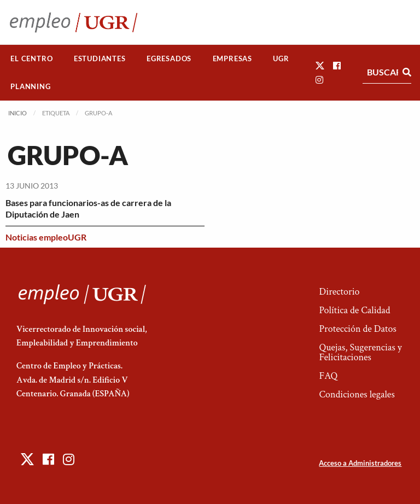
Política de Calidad (354, 310)
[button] (320, 65)
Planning (30, 86)
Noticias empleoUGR (46, 237)
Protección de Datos (357, 329)
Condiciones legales (357, 394)
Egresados (169, 58)
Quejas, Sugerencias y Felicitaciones (360, 352)
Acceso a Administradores (360, 463)
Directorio (339, 292)
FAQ (328, 376)
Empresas (232, 58)
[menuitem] (32, 59)
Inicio (17, 113)
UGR (281, 58)
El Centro (31, 58)
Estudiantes (100, 58)
